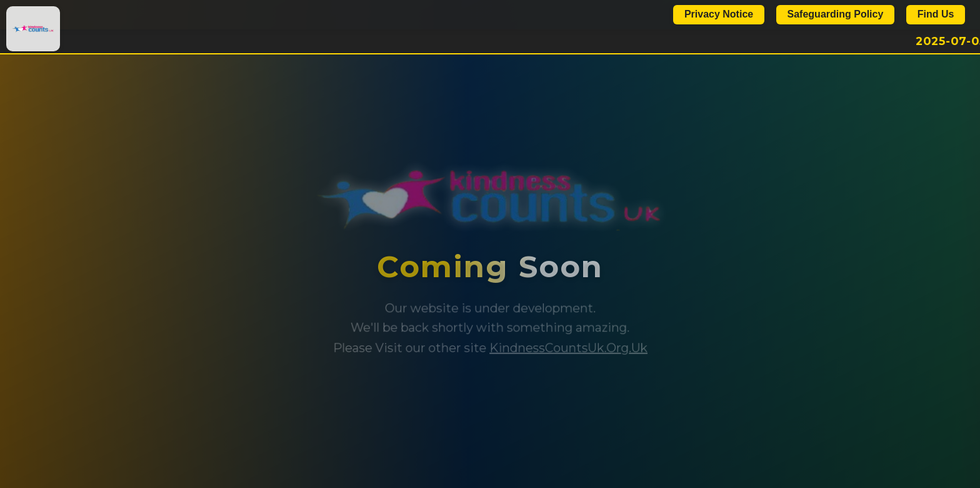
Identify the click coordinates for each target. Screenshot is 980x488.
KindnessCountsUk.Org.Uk (568, 348)
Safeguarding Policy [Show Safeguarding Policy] (836, 14)
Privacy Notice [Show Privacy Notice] (719, 14)
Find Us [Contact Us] (936, 14)
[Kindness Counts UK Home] (33, 29)
